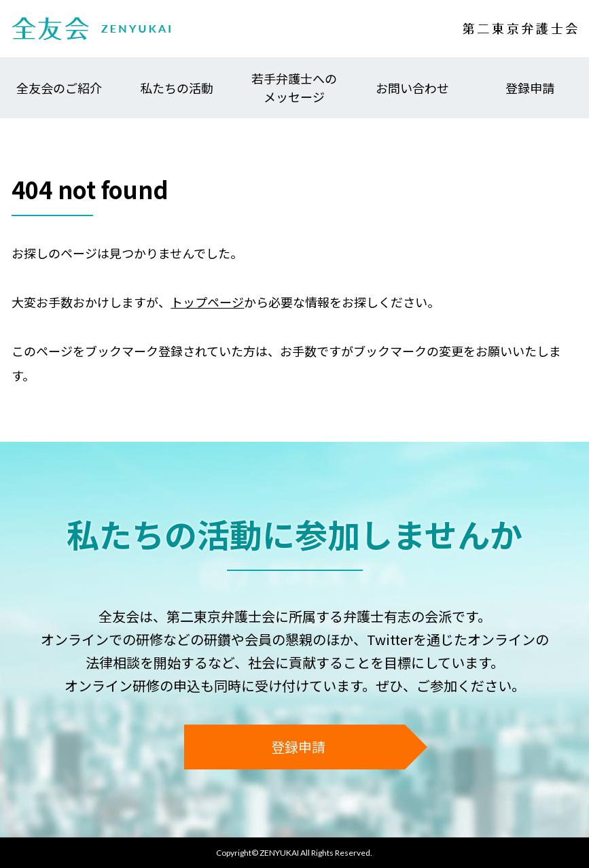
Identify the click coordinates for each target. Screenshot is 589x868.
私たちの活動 (177, 88)
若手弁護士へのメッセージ (294, 87)
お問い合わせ (412, 88)
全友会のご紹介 (59, 88)
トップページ (207, 302)
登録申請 (530, 88)
